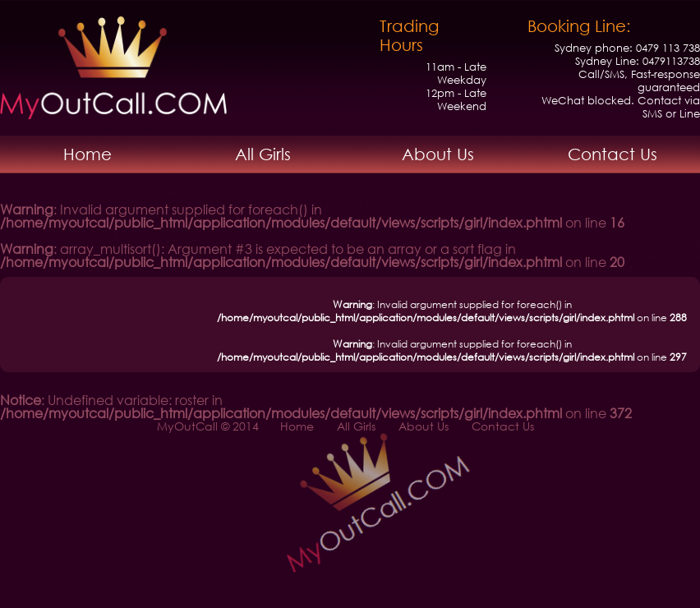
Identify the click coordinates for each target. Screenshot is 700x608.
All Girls (263, 154)
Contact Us (612, 154)
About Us (438, 154)
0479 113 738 (668, 48)
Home (87, 154)
